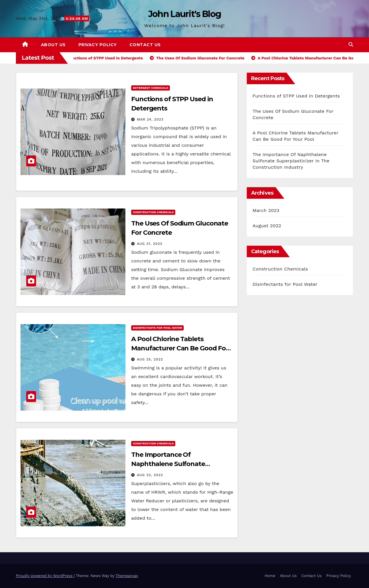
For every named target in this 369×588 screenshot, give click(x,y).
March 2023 (266, 210)
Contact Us (145, 45)
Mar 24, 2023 (150, 119)
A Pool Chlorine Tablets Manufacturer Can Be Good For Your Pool (180, 348)
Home (270, 576)
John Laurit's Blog (184, 14)
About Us (53, 45)
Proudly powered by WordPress (45, 576)
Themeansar (127, 576)
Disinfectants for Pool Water (157, 328)
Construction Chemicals (153, 212)
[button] (351, 45)
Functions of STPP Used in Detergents (296, 96)
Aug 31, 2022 (150, 244)
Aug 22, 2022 (150, 475)
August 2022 (267, 226)
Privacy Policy (98, 45)
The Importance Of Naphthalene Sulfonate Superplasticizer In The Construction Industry (291, 161)
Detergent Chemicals (150, 88)
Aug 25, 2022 (150, 359)
